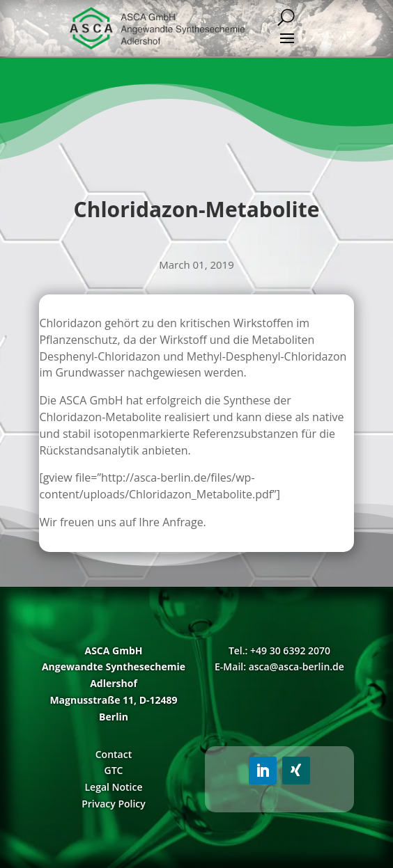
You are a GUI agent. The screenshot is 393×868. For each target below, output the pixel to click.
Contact (114, 754)
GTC (114, 770)
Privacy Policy (114, 804)
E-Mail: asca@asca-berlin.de (279, 666)
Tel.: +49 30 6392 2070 (279, 650)
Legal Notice (113, 787)
